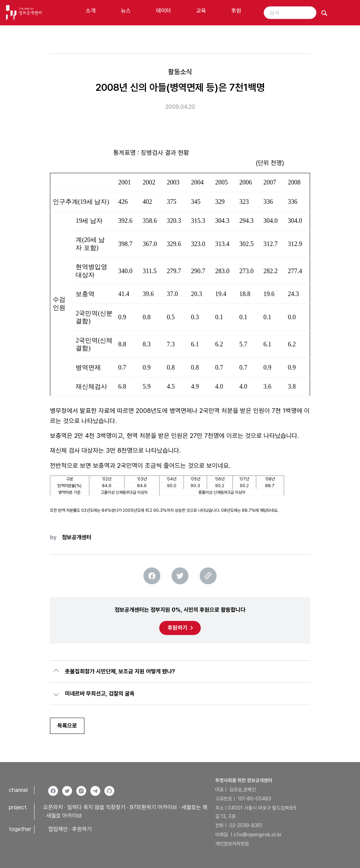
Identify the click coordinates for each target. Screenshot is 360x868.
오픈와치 (53, 807)
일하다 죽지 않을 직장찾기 (96, 807)
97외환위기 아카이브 (153, 807)
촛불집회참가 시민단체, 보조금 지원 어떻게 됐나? (120, 671)
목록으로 (67, 726)
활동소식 (180, 72)
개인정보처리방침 (232, 844)
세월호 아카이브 (64, 816)
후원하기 (178, 628)
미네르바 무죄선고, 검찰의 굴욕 (100, 694)
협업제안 (58, 829)
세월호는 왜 (194, 807)
